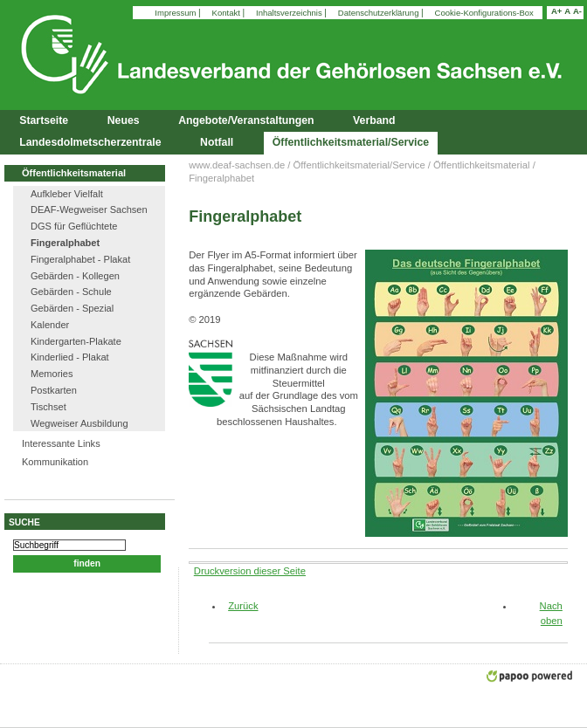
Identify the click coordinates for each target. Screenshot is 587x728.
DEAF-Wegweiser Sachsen (89, 209)
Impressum (176, 13)
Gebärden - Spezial (72, 308)
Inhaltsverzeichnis (290, 13)
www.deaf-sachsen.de (237, 165)
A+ (556, 11)
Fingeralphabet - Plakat (80, 259)
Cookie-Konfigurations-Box (484, 13)
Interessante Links (61, 443)
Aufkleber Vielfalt (67, 194)
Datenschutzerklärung (380, 13)
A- (577, 11)
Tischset (48, 407)
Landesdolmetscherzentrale (90, 142)
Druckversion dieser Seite (250, 571)
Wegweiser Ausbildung (79, 423)
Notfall (217, 142)
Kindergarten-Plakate (76, 341)
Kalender (50, 325)
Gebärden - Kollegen (75, 276)
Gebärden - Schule (71, 292)
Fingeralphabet (65, 243)
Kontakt (228, 13)
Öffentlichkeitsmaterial (74, 173)
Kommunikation (55, 462)
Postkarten (54, 390)
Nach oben (551, 613)
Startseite (44, 120)
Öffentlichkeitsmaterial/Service (351, 142)
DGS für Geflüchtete (74, 226)
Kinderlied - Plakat (70, 357)
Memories (52, 374)
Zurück (236, 606)
